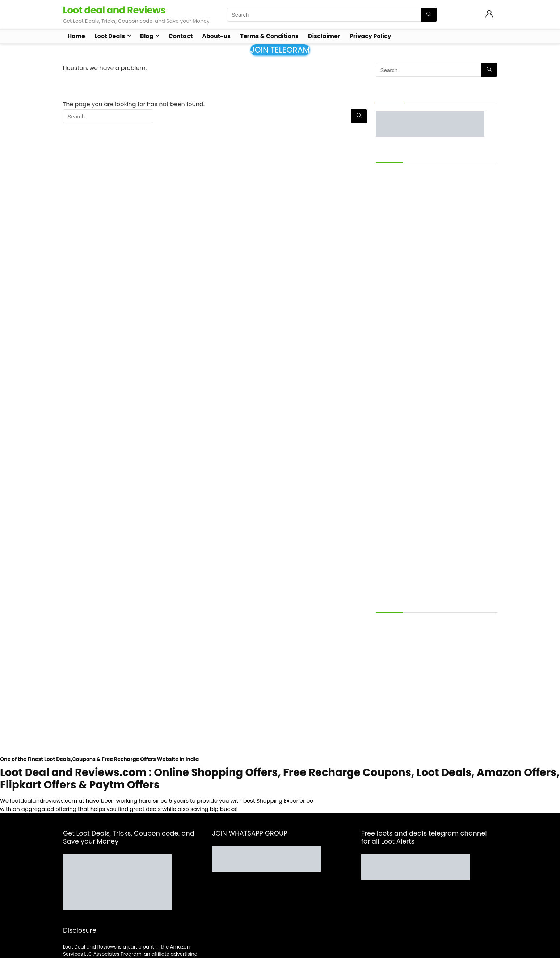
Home (77, 36)
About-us (216, 36)
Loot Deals (110, 36)
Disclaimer (324, 36)
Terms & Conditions (269, 36)
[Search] (429, 15)
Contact (180, 36)
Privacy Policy (370, 36)
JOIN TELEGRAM (280, 50)
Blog (147, 36)
